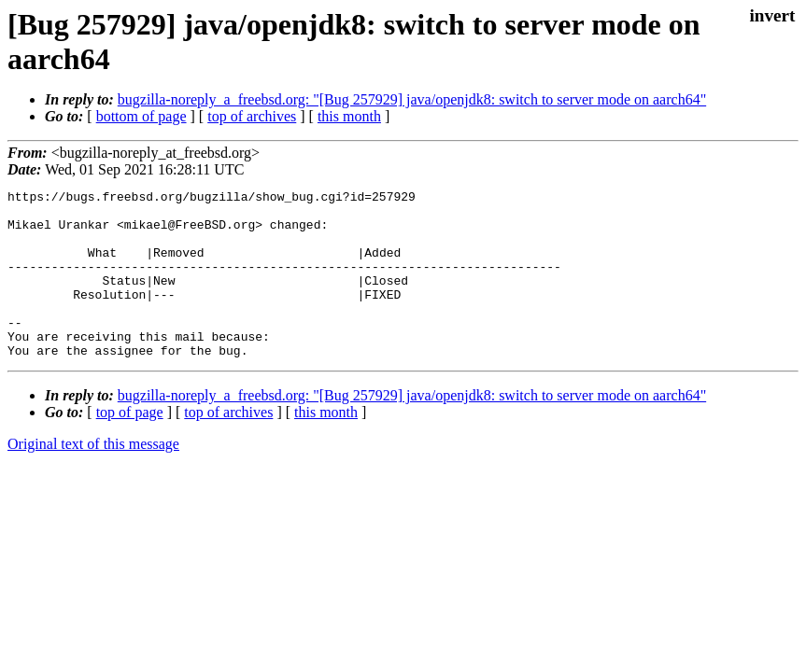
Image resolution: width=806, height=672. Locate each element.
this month (349, 116)
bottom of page (141, 116)
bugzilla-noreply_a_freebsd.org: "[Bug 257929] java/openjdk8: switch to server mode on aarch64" (412, 99)
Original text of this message (93, 477)
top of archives (252, 116)
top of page (130, 446)
